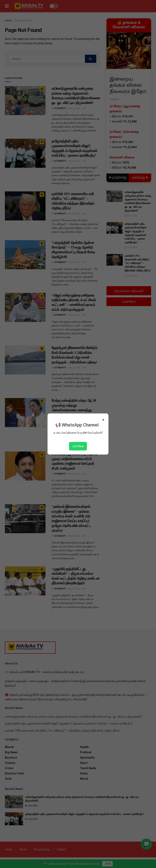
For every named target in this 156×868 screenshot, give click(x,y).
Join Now (78, 446)
